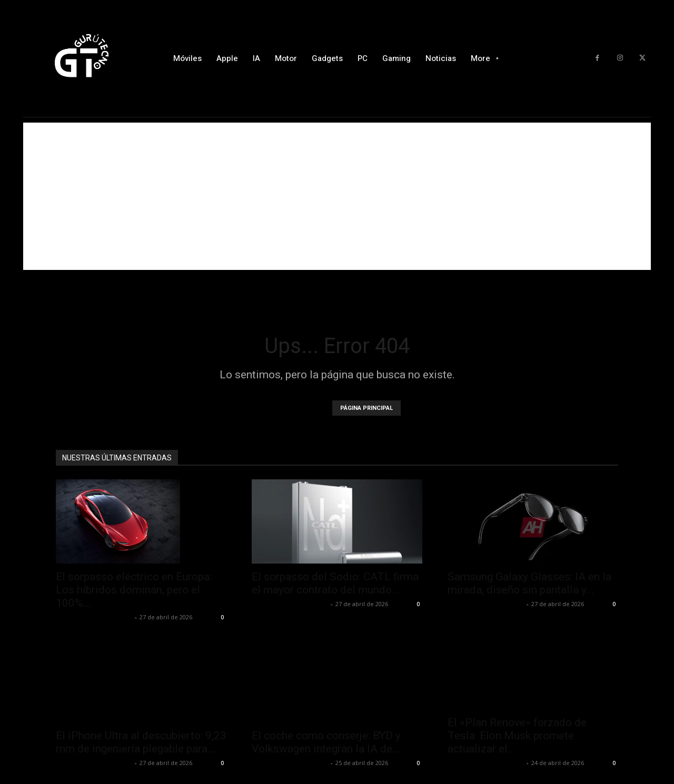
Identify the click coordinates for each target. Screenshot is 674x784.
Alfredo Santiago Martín (94, 617)
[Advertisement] (337, 196)
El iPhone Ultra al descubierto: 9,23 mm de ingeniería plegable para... (141, 742)
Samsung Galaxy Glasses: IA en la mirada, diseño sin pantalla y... (529, 583)
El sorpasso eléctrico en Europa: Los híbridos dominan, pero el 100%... (134, 590)
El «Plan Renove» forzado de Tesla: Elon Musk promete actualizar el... (517, 736)
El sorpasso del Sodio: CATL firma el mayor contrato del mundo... (335, 583)
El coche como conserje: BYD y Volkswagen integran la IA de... (326, 742)
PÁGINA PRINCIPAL (366, 408)
